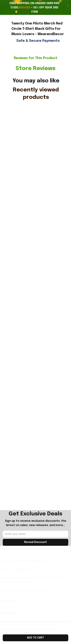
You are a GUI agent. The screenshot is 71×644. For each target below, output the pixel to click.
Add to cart (35, 638)
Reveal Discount (35, 542)
